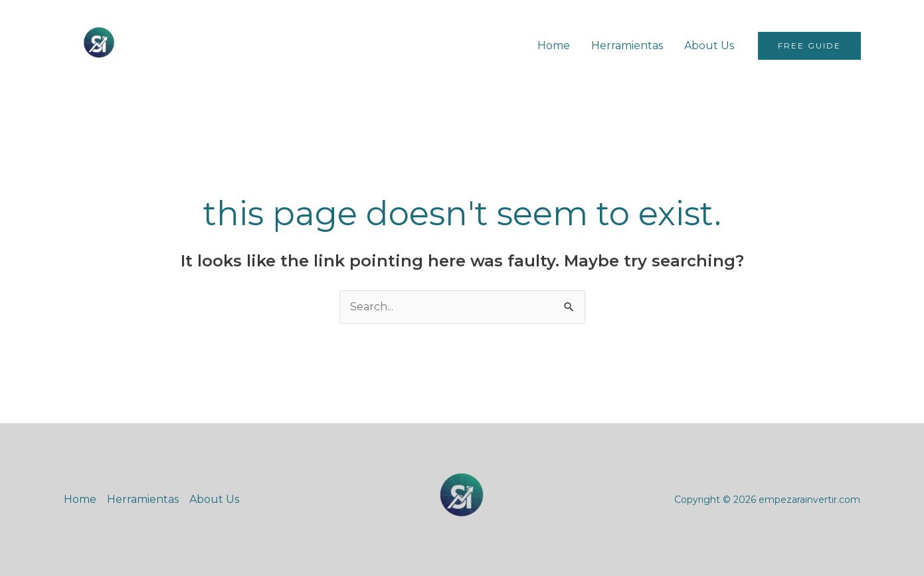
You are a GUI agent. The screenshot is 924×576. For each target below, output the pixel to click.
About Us (709, 46)
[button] (809, 46)
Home (554, 46)
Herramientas (627, 46)
